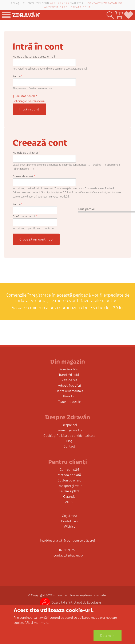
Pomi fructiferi (69, 369)
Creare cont (81, 7)
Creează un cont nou (36, 239)
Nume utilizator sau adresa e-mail (35, 56)
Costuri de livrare (69, 480)
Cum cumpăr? (69, 469)
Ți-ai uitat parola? (25, 96)
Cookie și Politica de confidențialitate (69, 435)
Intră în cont (29, 109)
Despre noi (69, 425)
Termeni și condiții (69, 430)
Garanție (69, 496)
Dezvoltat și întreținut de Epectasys (71, 602)
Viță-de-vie (69, 380)
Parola (17, 76)
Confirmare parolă (25, 216)
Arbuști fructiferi (69, 385)
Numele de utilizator (26, 153)
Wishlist (69, 526)
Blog (69, 441)
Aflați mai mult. (37, 622)
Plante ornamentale (69, 391)
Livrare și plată (69, 491)
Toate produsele (69, 401)
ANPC (69, 502)
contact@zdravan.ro (105, 3)
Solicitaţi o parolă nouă (29, 101)
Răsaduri (69, 396)
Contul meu (69, 521)
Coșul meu (69, 516)
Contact (69, 446)
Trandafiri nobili (69, 374)
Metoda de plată (69, 475)
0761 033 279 (60, 3)
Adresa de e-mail (24, 176)
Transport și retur (69, 486)
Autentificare (56, 7)
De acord (108, 635)
